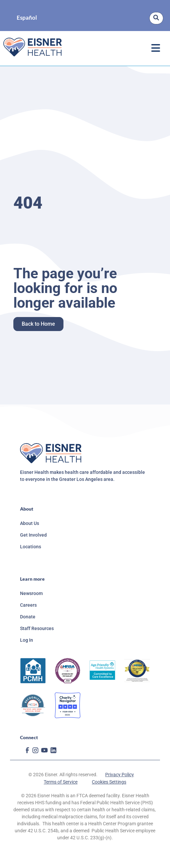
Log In (27, 640)
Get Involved (33, 535)
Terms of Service (61, 782)
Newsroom (31, 593)
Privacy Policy (120, 775)
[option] (27, 18)
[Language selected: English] (27, 18)
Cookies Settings (109, 782)
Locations (31, 547)
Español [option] (27, 18)
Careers (28, 605)
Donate (28, 617)
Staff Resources (37, 628)
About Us (30, 523)
